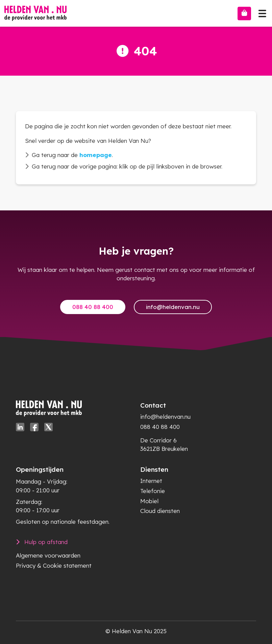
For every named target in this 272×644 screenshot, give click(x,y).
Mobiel (149, 501)
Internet (151, 481)
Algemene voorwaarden (48, 555)
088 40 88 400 (93, 307)
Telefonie (153, 491)
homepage (96, 155)
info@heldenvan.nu (173, 307)
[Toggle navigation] (262, 12)
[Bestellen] (244, 14)
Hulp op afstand (46, 542)
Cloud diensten (160, 511)
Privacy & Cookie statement (54, 565)
